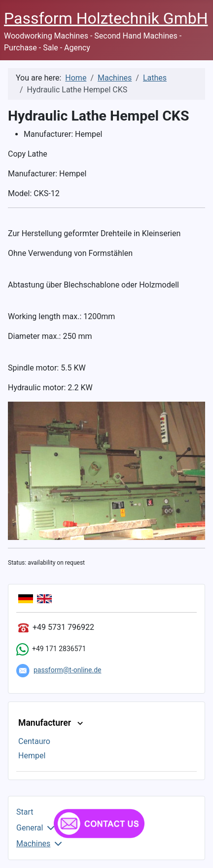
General (30, 828)
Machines (33, 844)
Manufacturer (52, 723)
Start (25, 812)
